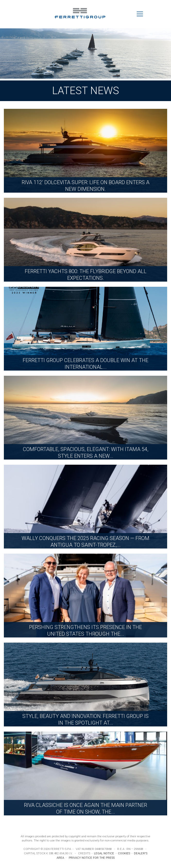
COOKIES (124, 853)
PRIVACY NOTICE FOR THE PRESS (92, 858)
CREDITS (84, 853)
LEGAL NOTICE (104, 853)
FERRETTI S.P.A (61, 849)
